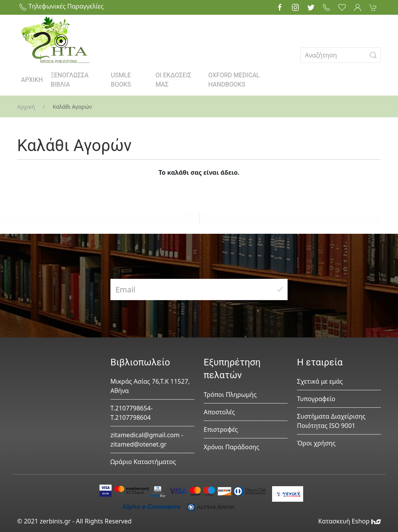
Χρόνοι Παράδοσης (231, 447)
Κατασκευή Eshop (349, 521)
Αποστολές (219, 412)
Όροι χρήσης (316, 443)
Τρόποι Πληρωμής (230, 395)
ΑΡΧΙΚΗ (32, 80)
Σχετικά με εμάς (320, 381)
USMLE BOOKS (121, 80)
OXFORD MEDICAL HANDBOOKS (234, 80)
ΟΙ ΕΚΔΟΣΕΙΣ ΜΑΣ (173, 80)
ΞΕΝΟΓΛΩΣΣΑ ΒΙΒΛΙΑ (70, 80)
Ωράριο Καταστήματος (143, 462)
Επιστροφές (221, 429)
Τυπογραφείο (316, 399)
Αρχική (26, 107)
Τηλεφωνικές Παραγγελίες (61, 6)
